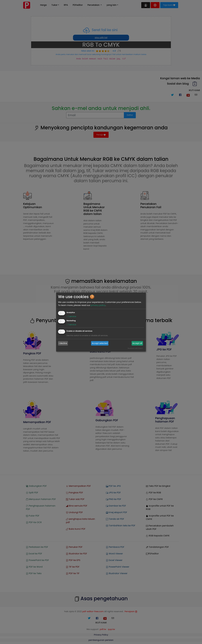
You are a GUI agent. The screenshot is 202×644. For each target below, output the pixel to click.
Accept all (137, 343)
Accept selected (100, 343)
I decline (63, 343)
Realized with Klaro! (135, 348)
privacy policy (98, 305)
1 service (71, 316)
